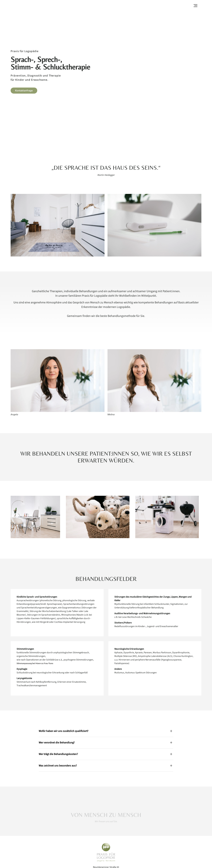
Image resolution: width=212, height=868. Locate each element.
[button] (195, 5)
